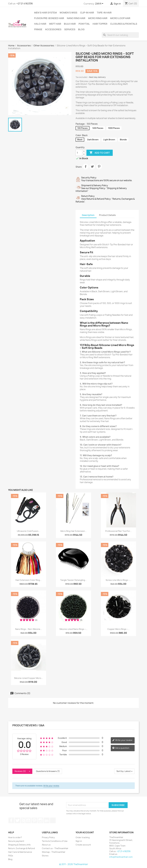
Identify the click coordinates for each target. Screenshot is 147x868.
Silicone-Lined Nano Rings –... (73, 629)
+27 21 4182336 (25, 4)
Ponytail (84, 24)
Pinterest (99, 166)
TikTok (53, 820)
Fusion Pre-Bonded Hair (49, 18)
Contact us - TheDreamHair (55, 848)
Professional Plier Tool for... (118, 531)
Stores (45, 856)
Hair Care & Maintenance (20, 852)
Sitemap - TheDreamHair (54, 852)
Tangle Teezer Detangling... (73, 580)
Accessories (53, 29)
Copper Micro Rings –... (118, 629)
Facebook (11, 820)
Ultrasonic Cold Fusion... (28, 531)
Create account (83, 845)
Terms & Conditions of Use (55, 841)
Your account (85, 832)
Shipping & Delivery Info (19, 845)
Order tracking (83, 837)
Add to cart (100, 153)
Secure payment (16, 841)
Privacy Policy (48, 837)
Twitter (17, 820)
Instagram (40, 820)
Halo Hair (40, 24)
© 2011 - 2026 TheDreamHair (74, 864)
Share (86, 166)
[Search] (120, 35)
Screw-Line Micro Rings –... (118, 580)
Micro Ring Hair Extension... (73, 531)
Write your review (122, 740)
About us (46, 845)
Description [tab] (88, 215)
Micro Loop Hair (120, 18)
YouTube (28, 820)
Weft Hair (55, 24)
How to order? (15, 837)
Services (70, 29)
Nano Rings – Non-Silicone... (29, 629)
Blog (81, 29)
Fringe (38, 29)
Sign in (79, 841)
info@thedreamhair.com (121, 857)
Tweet (92, 166)
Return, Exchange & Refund (22, 848)
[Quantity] (79, 153)
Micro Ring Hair (98, 18)
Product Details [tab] (107, 215)
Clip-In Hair (87, 13)
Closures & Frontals (124, 24)
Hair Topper (100, 24)
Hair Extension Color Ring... (29, 580)
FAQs (11, 856)
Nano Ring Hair (76, 18)
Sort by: (120, 771)
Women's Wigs (68, 13)
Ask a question (121, 748)
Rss (23, 820)
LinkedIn (47, 820)
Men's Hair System (45, 13)
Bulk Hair (70, 24)
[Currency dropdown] (100, 4)
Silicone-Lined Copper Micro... (28, 678)
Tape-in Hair (104, 13)
